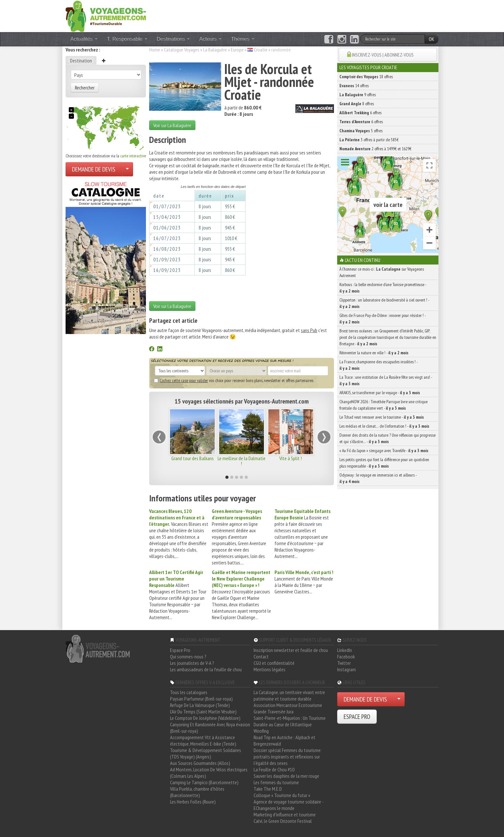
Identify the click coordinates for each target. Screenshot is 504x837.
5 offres (361, 131)
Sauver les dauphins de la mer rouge (286, 776)
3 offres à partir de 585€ (369, 140)
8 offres (357, 104)
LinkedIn (345, 650)
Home (155, 50)
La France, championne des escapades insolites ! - (378, 365)
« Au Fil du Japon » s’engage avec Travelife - (384, 451)
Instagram (346, 669)
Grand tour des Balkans (193, 458)
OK (432, 39)
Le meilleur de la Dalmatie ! (242, 461)
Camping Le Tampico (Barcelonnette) (204, 782)
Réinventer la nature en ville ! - (374, 353)
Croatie (261, 50)
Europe (237, 50)
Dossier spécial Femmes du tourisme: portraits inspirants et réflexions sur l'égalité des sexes (288, 757)
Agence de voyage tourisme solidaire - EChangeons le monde (288, 805)
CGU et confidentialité (274, 663)
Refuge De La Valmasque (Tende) (200, 705)
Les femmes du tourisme (276, 782)
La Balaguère (215, 50)
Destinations (173, 39)
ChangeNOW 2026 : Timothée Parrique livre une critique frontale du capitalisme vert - (383, 405)
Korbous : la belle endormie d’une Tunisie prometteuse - (383, 288)
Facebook (346, 656)
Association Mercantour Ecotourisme (288, 705)
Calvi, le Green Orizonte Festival (283, 821)
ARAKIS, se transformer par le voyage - (380, 393)
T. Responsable (127, 39)
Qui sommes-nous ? (188, 656)
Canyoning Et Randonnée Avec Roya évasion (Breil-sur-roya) (210, 728)
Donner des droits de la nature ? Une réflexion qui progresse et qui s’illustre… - (387, 438)
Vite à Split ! (291, 458)
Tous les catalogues (189, 692)
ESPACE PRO (357, 717)
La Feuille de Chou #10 (274, 769)
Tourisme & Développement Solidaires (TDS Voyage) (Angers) (206, 753)
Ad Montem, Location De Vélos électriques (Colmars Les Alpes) (209, 773)
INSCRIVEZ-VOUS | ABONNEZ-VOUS (383, 55)
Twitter (344, 663)
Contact (261, 656)
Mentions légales (270, 669)
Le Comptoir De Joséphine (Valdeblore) (205, 718)
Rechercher (85, 88)
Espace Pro (180, 650)
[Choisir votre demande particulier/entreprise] (127, 169)
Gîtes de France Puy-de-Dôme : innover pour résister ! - (382, 319)
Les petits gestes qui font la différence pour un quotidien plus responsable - (384, 463)
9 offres (358, 95)
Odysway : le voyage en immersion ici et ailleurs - (378, 478)
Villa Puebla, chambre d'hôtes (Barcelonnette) (197, 792)
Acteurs (210, 39)
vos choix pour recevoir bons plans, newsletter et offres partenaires (234, 380)
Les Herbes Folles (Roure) (193, 802)
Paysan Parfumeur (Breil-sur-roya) (201, 699)
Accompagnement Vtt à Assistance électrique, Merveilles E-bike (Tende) (203, 740)
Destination (81, 60)
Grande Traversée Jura (274, 711)
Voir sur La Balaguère (172, 125)
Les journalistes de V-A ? (192, 663)
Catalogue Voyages (182, 50)
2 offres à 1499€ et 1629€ (375, 149)
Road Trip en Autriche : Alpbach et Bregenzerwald (284, 740)
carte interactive (133, 156)
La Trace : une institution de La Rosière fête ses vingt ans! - (386, 380)
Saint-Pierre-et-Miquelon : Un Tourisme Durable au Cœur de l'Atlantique (290, 721)
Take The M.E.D (268, 789)
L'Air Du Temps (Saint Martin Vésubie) (203, 711)
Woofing (261, 731)
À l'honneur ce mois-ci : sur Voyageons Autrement (382, 272)
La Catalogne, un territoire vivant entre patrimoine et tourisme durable (289, 695)
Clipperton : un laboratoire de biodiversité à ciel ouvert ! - (384, 303)
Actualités (84, 39)
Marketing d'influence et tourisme (285, 814)
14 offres (354, 86)
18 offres (366, 77)
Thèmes (243, 39)
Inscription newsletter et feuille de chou (291, 650)
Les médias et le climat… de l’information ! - (384, 426)
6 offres (360, 113)
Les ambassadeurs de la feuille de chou (206, 669)
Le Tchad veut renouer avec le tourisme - (382, 417)
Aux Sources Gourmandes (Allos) (200, 763)
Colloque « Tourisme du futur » (282, 795)
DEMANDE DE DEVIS (94, 169)
